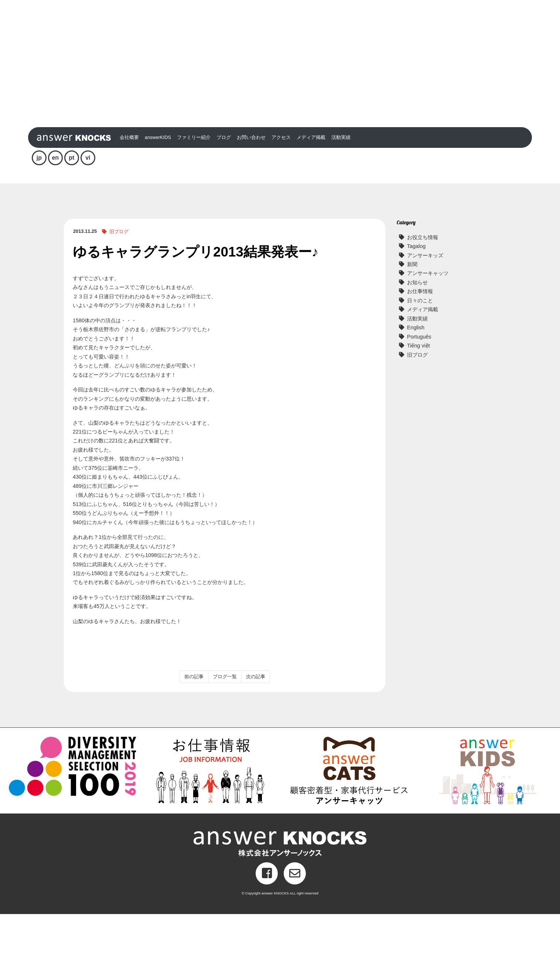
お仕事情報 (420, 345)
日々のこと (420, 354)
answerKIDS (158, 191)
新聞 (412, 318)
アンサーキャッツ (428, 327)
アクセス (281, 191)
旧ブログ (119, 286)
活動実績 (341, 191)
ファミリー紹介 (194, 191)
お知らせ (417, 336)
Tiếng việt (419, 400)
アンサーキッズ (425, 309)
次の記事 (256, 730)
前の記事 (194, 730)
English (416, 381)
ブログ (224, 191)
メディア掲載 (311, 191)
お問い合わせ (251, 191)
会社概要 (129, 191)
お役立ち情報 (423, 291)
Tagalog (416, 300)
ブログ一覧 (225, 730)
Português (419, 390)
